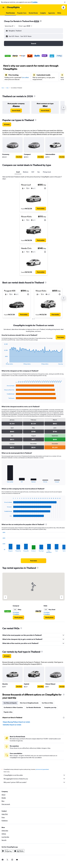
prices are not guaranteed (42, 769)
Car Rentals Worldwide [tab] (33, 707)
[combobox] (10, 26)
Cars (3, 88)
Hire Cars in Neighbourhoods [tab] (29, 703)
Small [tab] (18, 172)
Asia (7, 88)
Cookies (35, 2)
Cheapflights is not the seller (34, 775)
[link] (16, 111)
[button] (65, 2)
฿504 (37, 21)
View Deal (19, 157)
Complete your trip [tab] (50, 707)
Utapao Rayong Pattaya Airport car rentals (16, 722)
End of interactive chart (3, 363)
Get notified (25, 77)
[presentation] (41, 21)
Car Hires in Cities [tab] (47, 703)
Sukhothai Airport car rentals (12, 725)
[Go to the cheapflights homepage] (14, 7)
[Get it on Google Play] (7, 851)
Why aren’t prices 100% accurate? (34, 782)
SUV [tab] (33, 172)
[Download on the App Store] (19, 851)
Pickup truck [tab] (47, 172)
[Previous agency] (5, 597)
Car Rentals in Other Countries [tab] (13, 707)
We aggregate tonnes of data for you (34, 779)
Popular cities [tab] (8, 712)
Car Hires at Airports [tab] (10, 703)
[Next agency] (62, 597)
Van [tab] (39, 172)
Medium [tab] (26, 172)
